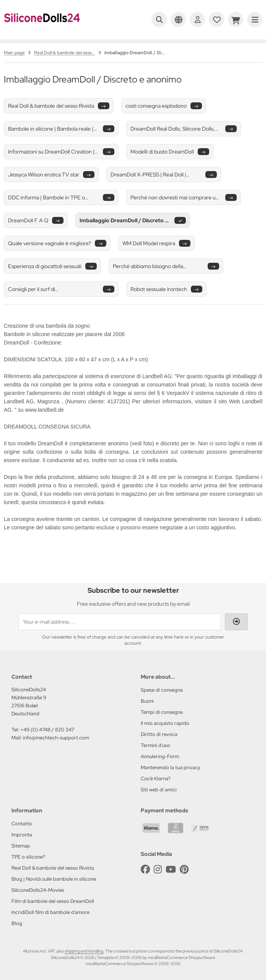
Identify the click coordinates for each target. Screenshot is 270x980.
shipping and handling (84, 951)
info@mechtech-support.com (56, 738)
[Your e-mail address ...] (120, 622)
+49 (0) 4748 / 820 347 (47, 730)
